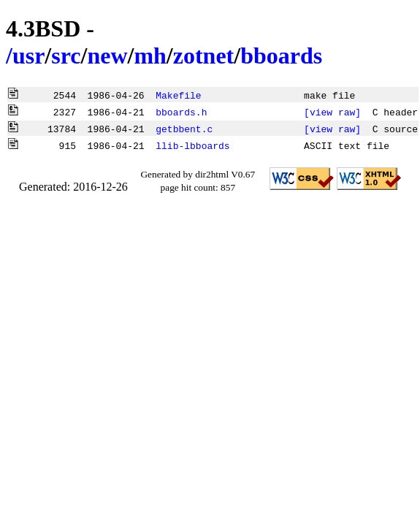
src (66, 56)
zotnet (204, 56)
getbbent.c (184, 129)
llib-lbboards (192, 145)
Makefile (178, 95)
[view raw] (332, 112)
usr (28, 56)
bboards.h (181, 112)
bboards (281, 56)
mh (150, 56)
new (107, 56)
